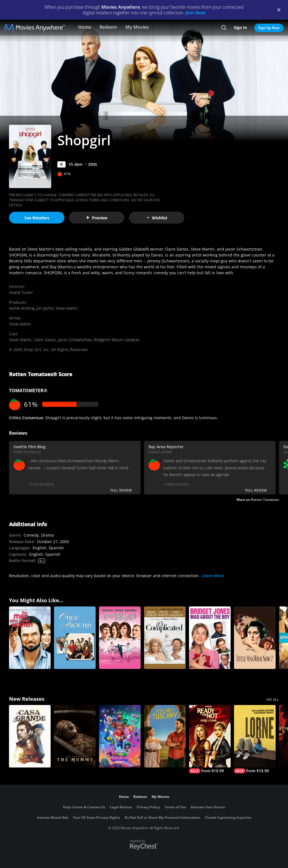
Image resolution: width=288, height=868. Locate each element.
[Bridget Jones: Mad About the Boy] (210, 638)
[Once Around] (75, 638)
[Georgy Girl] (120, 638)
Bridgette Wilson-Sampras (117, 340)
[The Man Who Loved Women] (30, 638)
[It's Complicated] (165, 638)
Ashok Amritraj (22, 308)
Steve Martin (67, 308)
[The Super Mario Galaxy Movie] (120, 736)
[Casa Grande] (30, 736)
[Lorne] (255, 739)
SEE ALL (273, 699)
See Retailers (37, 218)
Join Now (195, 13)
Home (85, 27)
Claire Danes (45, 340)
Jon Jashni (45, 308)
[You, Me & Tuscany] (165, 736)
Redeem (108, 27)
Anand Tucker (21, 292)
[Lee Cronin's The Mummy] (75, 736)
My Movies (137, 27)
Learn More (213, 576)
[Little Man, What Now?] (255, 638)
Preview (97, 218)
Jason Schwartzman (75, 340)
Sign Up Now (269, 28)
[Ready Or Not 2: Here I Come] (210, 739)
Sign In (240, 27)
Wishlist (157, 218)
